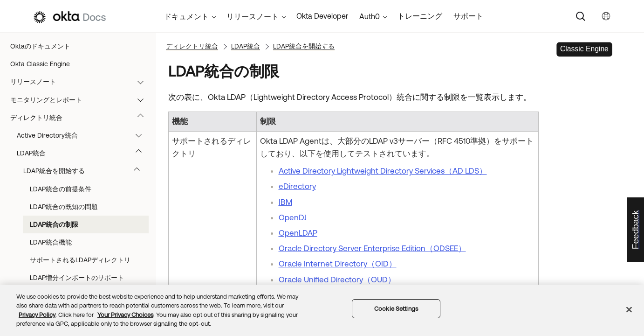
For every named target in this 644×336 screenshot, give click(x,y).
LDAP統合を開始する (86, 171)
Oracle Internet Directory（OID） (338, 264)
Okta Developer (322, 16)
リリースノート (81, 82)
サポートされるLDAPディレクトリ (80, 260)
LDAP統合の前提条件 (61, 189)
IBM (285, 202)
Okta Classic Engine (40, 64)
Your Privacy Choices (125, 315)
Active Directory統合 (84, 135)
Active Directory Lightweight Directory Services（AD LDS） (383, 171)
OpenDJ (293, 217)
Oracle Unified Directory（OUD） (337, 280)
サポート (468, 16)
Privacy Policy (37, 315)
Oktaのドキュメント (40, 46)
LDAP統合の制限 (54, 224)
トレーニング (420, 16)
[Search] (581, 16)
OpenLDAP (298, 233)
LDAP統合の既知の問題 (64, 207)
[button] (143, 82)
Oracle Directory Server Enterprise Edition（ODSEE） (372, 248)
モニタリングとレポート (81, 100)
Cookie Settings (396, 309)
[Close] (629, 309)
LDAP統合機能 (51, 242)
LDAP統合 (84, 153)
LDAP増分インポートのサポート (77, 278)
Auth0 (370, 16)
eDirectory (297, 186)
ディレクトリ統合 (81, 118)
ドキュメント (186, 16)
